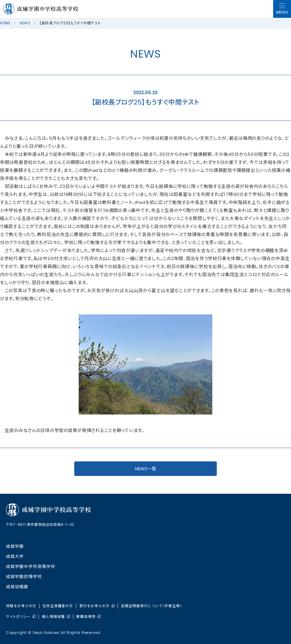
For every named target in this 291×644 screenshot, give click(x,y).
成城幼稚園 (17, 587)
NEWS (25, 23)
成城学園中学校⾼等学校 (31, 567)
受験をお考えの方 (21, 606)
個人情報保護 (56, 617)
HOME (5, 23)
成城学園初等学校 (24, 577)
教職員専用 (88, 617)
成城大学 (15, 556)
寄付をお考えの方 (97, 606)
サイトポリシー (21, 617)
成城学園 (15, 546)
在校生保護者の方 (58, 606)
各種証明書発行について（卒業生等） (151, 606)
